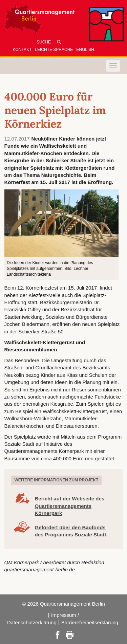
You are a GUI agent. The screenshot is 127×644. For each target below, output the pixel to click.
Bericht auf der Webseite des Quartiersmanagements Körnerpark (70, 506)
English (85, 50)
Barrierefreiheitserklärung (90, 622)
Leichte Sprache (54, 50)
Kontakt (22, 50)
